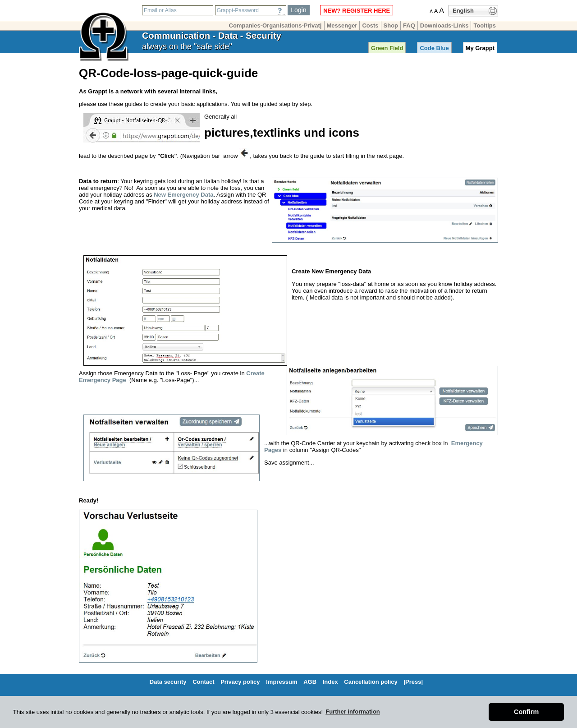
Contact (203, 682)
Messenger (342, 25)
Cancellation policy (371, 682)
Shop (391, 25)
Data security (168, 682)
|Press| (413, 682)
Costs (370, 25)
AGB (310, 682)
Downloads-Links (444, 25)
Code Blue (434, 48)
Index (330, 682)
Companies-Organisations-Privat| (275, 25)
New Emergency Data (183, 195)
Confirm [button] (526, 712)
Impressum (282, 682)
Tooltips (485, 25)
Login (298, 10)
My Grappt (480, 48)
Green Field (387, 48)
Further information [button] (353, 712)
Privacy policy (240, 682)
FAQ (409, 25)
